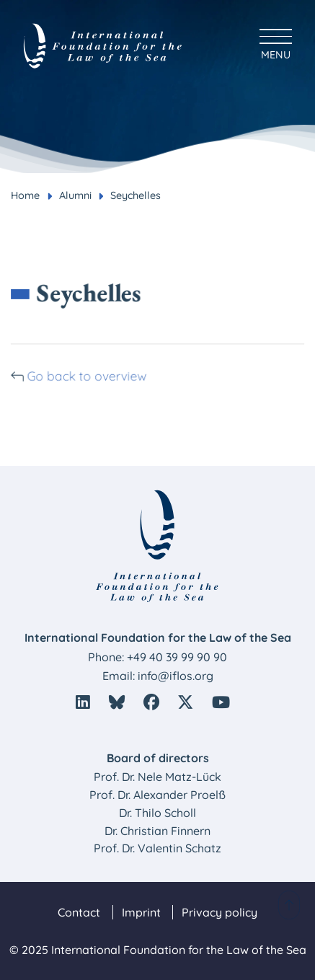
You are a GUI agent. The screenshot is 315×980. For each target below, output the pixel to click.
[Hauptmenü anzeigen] (276, 42)
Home (25, 195)
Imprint (141, 912)
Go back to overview (89, 375)
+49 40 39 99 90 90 (177, 657)
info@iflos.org (176, 676)
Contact (79, 912)
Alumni (75, 195)
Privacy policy (219, 912)
